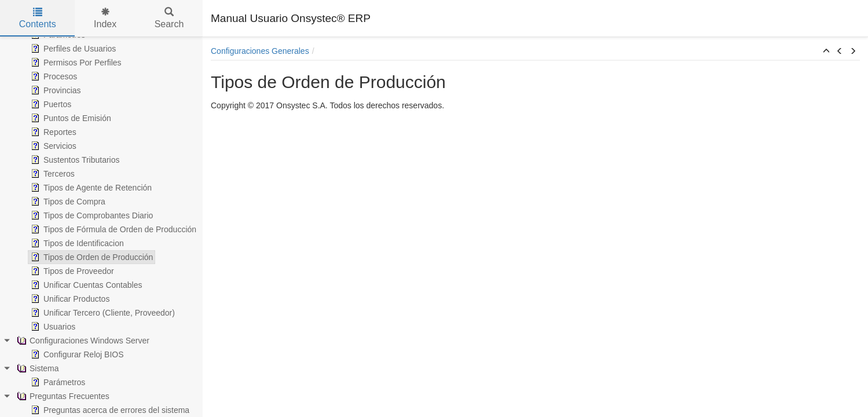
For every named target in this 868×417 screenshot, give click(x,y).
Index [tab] (105, 18)
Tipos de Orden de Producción (91, 257)
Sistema (37, 368)
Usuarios (52, 327)
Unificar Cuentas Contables (85, 285)
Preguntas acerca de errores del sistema (109, 410)
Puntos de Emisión (70, 118)
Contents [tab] (38, 18)
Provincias (55, 90)
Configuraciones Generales (260, 51)
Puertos (50, 104)
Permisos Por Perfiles (75, 63)
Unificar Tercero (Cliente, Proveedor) (102, 313)
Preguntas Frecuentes (62, 396)
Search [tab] (169, 18)
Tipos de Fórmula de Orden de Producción (112, 229)
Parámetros (57, 382)
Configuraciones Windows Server (82, 341)
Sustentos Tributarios (74, 160)
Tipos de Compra (67, 202)
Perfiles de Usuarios (72, 49)
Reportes (52, 132)
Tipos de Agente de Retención (90, 188)
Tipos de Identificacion (76, 243)
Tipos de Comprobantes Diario (91, 215)
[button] (826, 52)
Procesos (53, 76)
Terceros (52, 174)
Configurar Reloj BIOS (76, 354)
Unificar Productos (69, 299)
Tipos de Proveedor (71, 271)
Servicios (52, 146)
